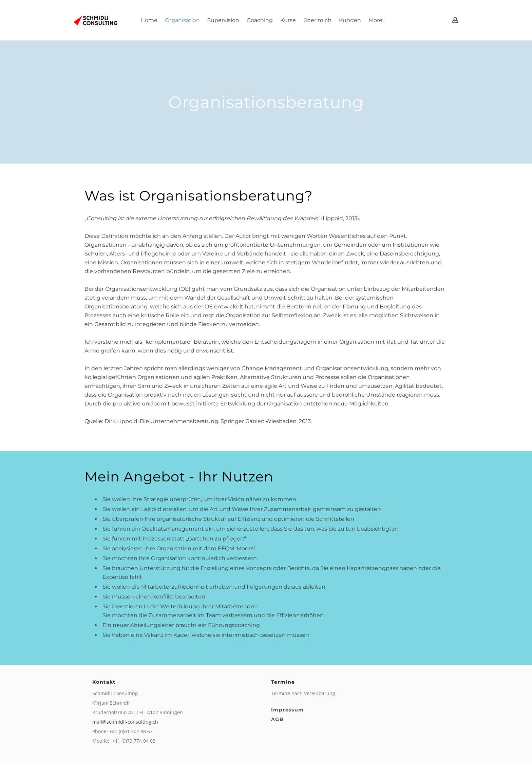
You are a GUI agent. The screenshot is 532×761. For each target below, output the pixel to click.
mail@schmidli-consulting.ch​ (125, 722)
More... (377, 20)
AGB (277, 719)
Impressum (288, 710)
